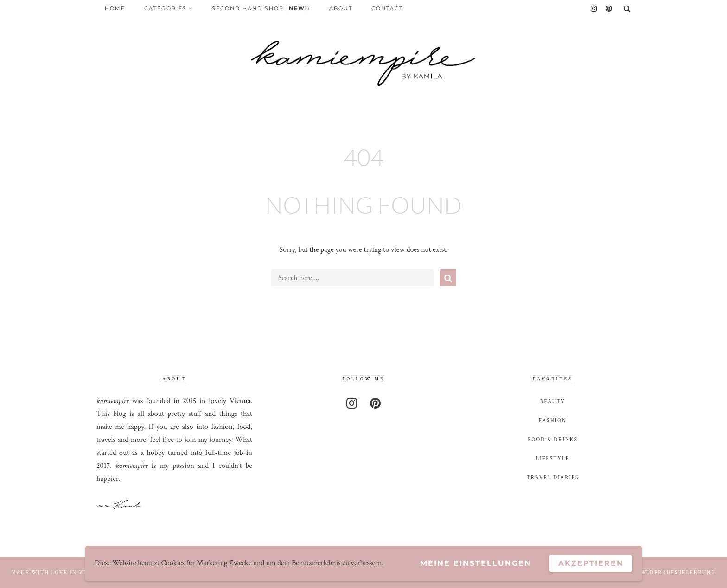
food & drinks (553, 439)
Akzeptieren (591, 563)
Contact (387, 8)
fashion (553, 420)
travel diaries (553, 477)
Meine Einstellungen (476, 563)
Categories (166, 8)
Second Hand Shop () (261, 8)
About (341, 8)
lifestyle (553, 458)
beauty (553, 401)
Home (115, 8)
